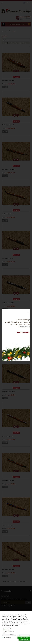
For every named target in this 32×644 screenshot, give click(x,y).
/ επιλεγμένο (7, 638)
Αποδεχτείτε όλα (24, 637)
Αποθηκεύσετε (24, 639)
